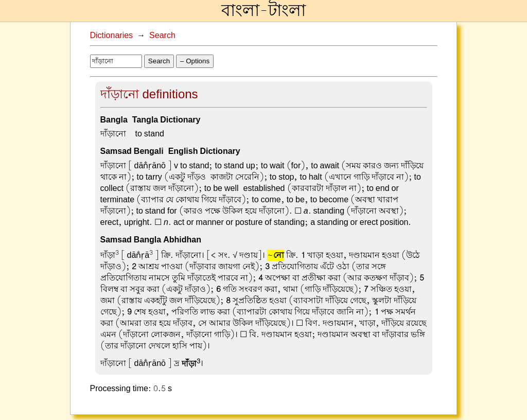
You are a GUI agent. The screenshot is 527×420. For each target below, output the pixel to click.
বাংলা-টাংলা (263, 11)
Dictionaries (112, 36)
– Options (195, 61)
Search (162, 36)
